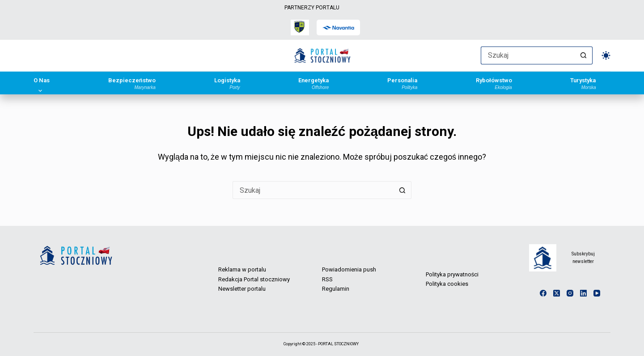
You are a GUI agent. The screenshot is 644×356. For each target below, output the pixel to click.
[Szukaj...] (528, 55)
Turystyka (583, 83)
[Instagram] (570, 293)
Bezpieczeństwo (132, 83)
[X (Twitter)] (557, 293)
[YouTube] (597, 293)
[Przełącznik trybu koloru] (606, 55)
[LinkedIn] (583, 293)
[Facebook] (543, 293)
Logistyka (227, 83)
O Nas (42, 83)
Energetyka (314, 83)
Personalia (402, 83)
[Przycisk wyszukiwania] (584, 55)
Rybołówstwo (494, 83)
